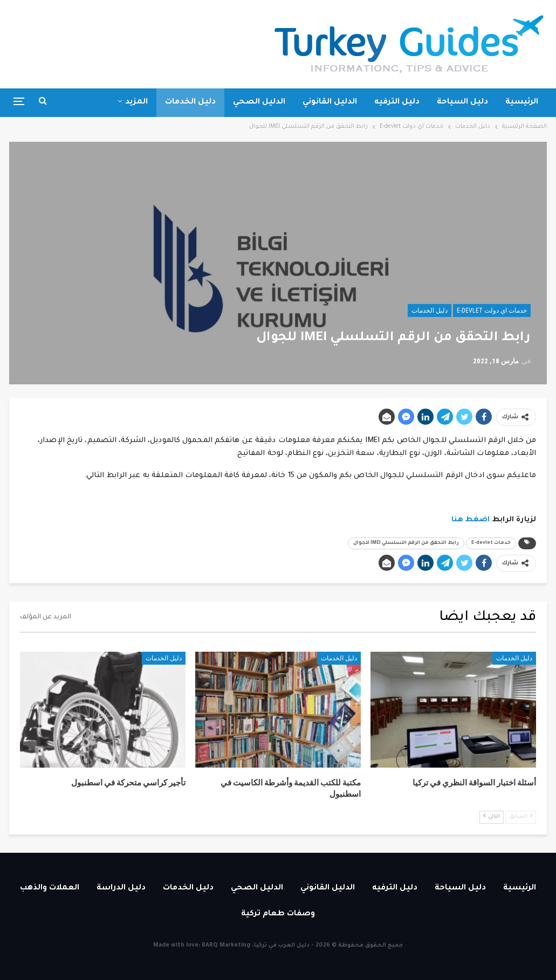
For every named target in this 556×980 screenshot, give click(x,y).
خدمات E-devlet (491, 543)
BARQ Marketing (226, 946)
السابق (521, 816)
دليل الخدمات (190, 102)
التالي (492, 816)
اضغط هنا (471, 520)
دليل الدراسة (121, 888)
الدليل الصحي (259, 102)
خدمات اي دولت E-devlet (492, 310)
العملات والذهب (50, 888)
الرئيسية (522, 102)
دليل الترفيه (397, 102)
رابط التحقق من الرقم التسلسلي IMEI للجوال (406, 543)
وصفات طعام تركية (278, 914)
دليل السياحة (462, 102)
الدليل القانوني (330, 102)
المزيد (136, 102)
